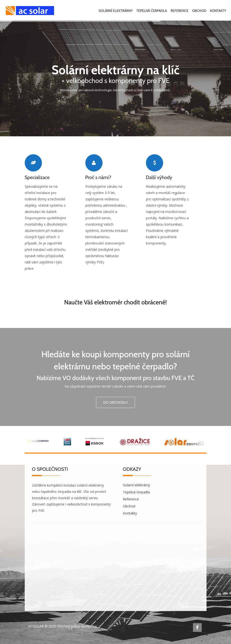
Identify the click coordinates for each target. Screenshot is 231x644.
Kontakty (218, 11)
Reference (180, 11)
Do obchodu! (115, 402)
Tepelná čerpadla (152, 11)
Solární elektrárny (116, 11)
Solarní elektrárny (136, 485)
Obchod (199, 11)
